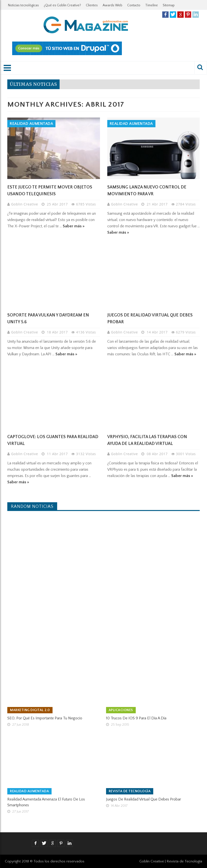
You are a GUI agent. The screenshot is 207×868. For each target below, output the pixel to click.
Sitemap (169, 5)
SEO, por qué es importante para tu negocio (45, 718)
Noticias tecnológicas (23, 5)
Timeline (152, 5)
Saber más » (74, 226)
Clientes (92, 5)
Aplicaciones (121, 710)
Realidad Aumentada (31, 124)
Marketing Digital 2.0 (30, 710)
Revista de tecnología (130, 791)
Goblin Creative (25, 204)
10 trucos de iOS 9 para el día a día (136, 718)
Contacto (134, 5)
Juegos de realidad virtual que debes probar (144, 799)
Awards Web (112, 5)
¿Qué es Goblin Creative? (62, 5)
